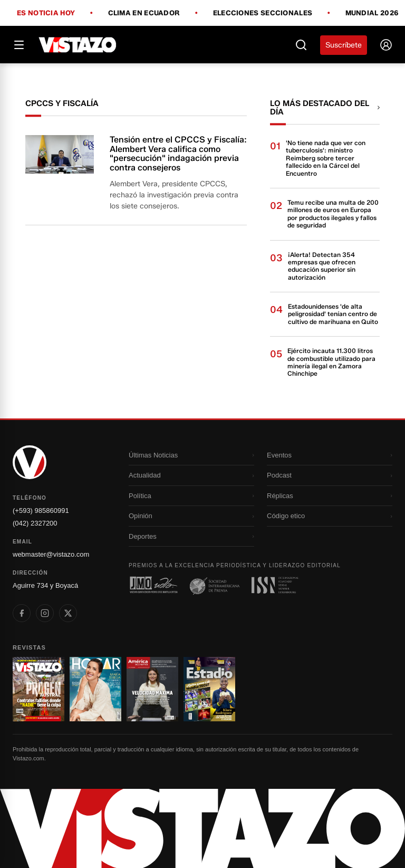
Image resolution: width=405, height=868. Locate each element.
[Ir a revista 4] (209, 689)
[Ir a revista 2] (95, 689)
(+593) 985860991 (41, 511)
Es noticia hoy (46, 13)
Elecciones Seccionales (263, 13)
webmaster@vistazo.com (51, 554)
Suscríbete (344, 45)
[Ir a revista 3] (152, 689)
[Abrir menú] (19, 45)
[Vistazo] (78, 45)
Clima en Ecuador (144, 13)
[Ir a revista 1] (38, 689)
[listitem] (22, 613)
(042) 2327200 (35, 523)
